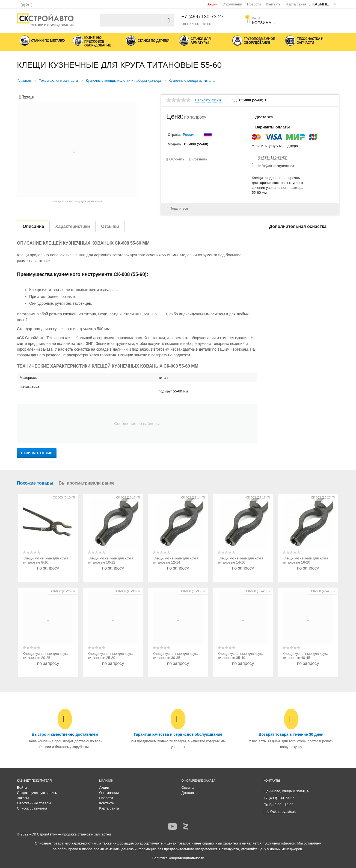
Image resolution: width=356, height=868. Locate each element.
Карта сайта (296, 4)
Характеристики (72, 226)
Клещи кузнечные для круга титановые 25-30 (110, 656)
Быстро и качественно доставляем (65, 734)
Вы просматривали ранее (87, 483)
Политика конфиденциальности (178, 858)
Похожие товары (35, 483)
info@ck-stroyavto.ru (276, 166)
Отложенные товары (34, 803)
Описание (33, 226)
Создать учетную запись (37, 793)
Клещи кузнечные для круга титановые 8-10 (45, 560)
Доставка (189, 793)
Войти (22, 788)
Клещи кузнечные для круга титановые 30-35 (175, 656)
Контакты (274, 4)
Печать (27, 96)
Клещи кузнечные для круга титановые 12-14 (175, 560)
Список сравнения (32, 808)
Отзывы (110, 226)
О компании (232, 4)
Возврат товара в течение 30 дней (291, 734)
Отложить (177, 159)
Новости (254, 4)
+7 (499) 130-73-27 (203, 17)
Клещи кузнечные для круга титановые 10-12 (110, 560)
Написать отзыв (208, 100)
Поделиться (177, 208)
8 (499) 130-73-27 (272, 157)
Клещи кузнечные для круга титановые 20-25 (45, 656)
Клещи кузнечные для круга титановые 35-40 (240, 656)
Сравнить (200, 159)
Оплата (188, 788)
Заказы (23, 798)
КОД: (234, 100)
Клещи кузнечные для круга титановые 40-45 (305, 656)
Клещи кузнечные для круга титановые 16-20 (305, 560)
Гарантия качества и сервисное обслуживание (178, 734)
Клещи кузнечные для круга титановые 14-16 (240, 560)
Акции (212, 4)
